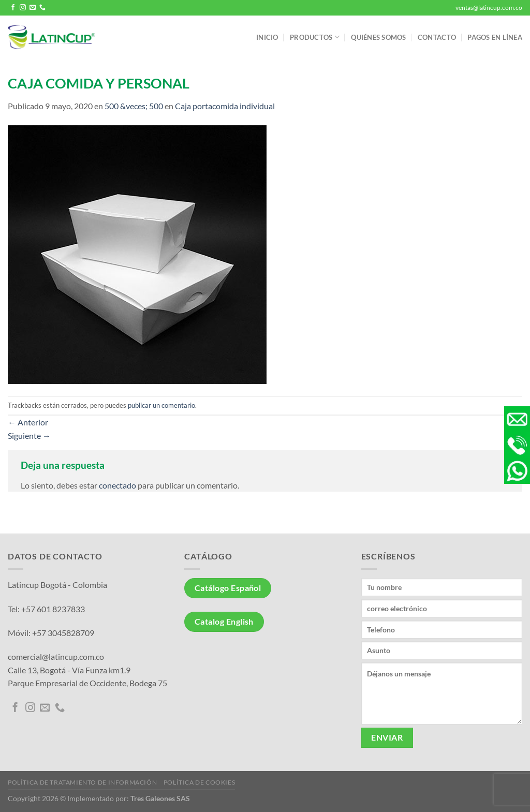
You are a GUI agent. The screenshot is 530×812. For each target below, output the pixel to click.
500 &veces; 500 (134, 106)
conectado (117, 485)
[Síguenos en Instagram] (23, 8)
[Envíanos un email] (33, 8)
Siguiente (29, 435)
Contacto (437, 37)
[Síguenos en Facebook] (13, 8)
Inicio (267, 37)
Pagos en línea (495, 37)
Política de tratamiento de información (82, 782)
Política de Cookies (200, 782)
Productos (315, 37)
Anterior (28, 422)
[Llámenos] (42, 8)
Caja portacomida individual (225, 106)
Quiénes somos (378, 37)
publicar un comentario (161, 405)
